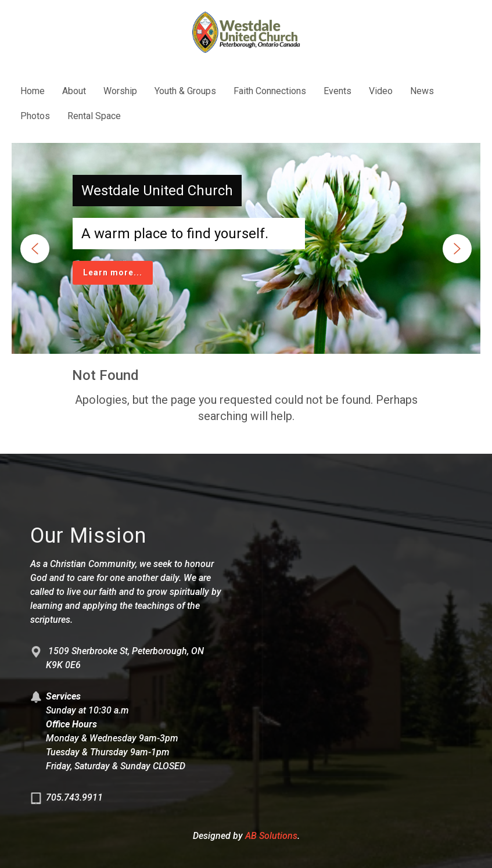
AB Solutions (271, 836)
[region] (246, 248)
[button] (35, 249)
